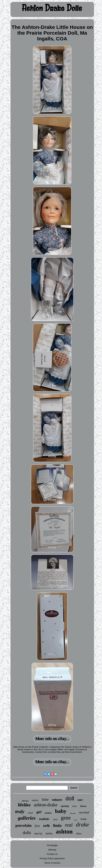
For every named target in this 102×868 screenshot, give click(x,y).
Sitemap (52, 850)
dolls (27, 833)
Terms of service (52, 863)
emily (55, 819)
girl (39, 812)
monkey (48, 813)
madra (35, 800)
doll (70, 798)
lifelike (24, 805)
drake (82, 824)
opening (65, 806)
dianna (83, 806)
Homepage (52, 845)
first (37, 826)
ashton (64, 832)
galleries (27, 818)
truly (20, 811)
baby (61, 811)
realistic (44, 819)
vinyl (30, 813)
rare (80, 800)
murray (38, 833)
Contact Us (52, 854)
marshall (84, 812)
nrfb (46, 826)
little (45, 799)
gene (66, 818)
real (69, 825)
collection (25, 801)
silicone (73, 813)
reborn (57, 800)
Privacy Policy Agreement (52, 858)
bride (84, 819)
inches (49, 833)
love (76, 820)
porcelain (23, 825)
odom (74, 806)
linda (57, 825)
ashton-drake (46, 805)
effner (79, 834)
